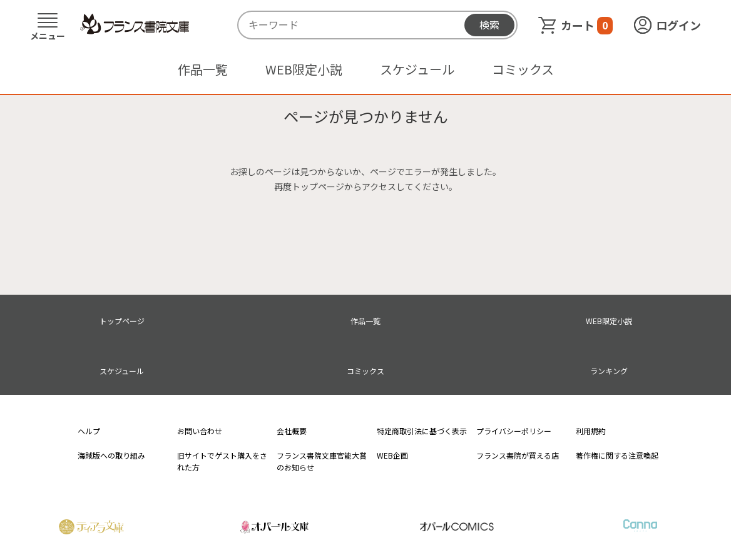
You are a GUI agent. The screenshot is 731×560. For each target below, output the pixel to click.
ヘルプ (89, 431)
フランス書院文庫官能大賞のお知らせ (322, 461)
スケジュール (417, 69)
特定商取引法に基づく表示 (422, 431)
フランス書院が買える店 (518, 455)
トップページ (122, 321)
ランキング (609, 371)
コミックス (523, 69)
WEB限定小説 (304, 69)
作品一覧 (203, 69)
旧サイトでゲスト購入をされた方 (222, 461)
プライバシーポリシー (514, 431)
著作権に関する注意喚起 (617, 455)
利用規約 (591, 431)
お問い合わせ (200, 431)
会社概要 (292, 431)
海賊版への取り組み (111, 455)
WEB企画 (392, 455)
